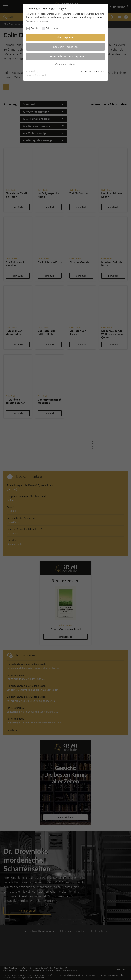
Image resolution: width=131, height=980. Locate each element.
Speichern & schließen (65, 47)
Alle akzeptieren (65, 37)
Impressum (86, 71)
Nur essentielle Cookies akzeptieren (66, 56)
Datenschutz (99, 71)
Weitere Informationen (65, 64)
